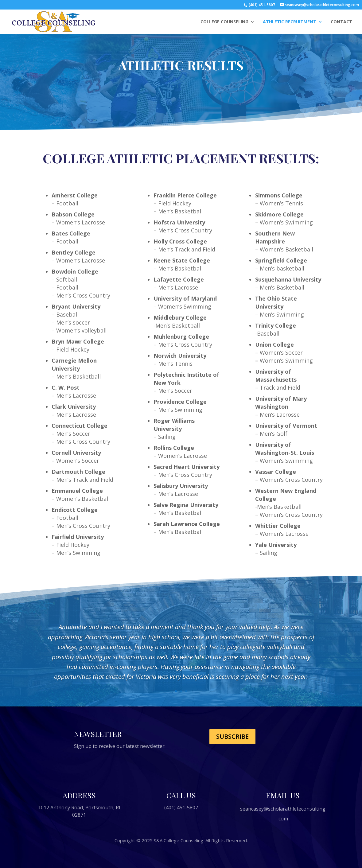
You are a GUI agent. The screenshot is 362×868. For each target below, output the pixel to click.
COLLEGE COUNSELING (224, 22)
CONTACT (341, 22)
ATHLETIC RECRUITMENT (290, 22)
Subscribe (232, 736)
